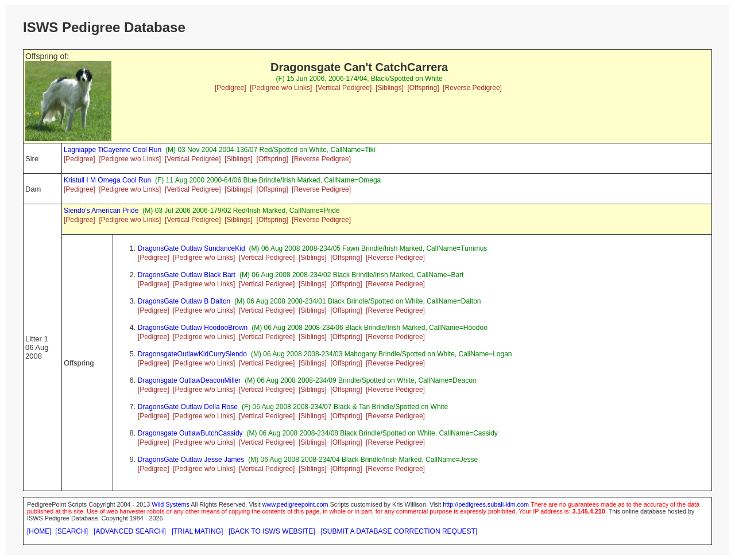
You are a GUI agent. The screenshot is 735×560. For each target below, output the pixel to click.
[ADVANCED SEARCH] (130, 531)
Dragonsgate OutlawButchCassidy (190, 433)
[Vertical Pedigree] (344, 88)
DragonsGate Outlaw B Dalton (184, 301)
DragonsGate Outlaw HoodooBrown (193, 328)
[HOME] (39, 531)
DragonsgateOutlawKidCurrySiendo (192, 354)
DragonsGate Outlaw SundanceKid (192, 248)
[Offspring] (423, 88)
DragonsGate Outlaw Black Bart (187, 275)
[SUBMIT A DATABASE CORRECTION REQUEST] (399, 531)
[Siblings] (390, 88)
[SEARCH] (71, 531)
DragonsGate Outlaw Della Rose (188, 407)
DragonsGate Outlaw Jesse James (191, 460)
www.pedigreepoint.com (295, 504)
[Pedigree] (231, 88)
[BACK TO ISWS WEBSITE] (272, 531)
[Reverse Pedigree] (472, 88)
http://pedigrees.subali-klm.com (486, 504)
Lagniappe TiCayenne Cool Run (113, 150)
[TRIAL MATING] (197, 531)
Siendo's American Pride (101, 211)
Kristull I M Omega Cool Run (107, 180)
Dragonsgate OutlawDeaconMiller (189, 380)
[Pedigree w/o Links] (281, 88)
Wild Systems (171, 504)
